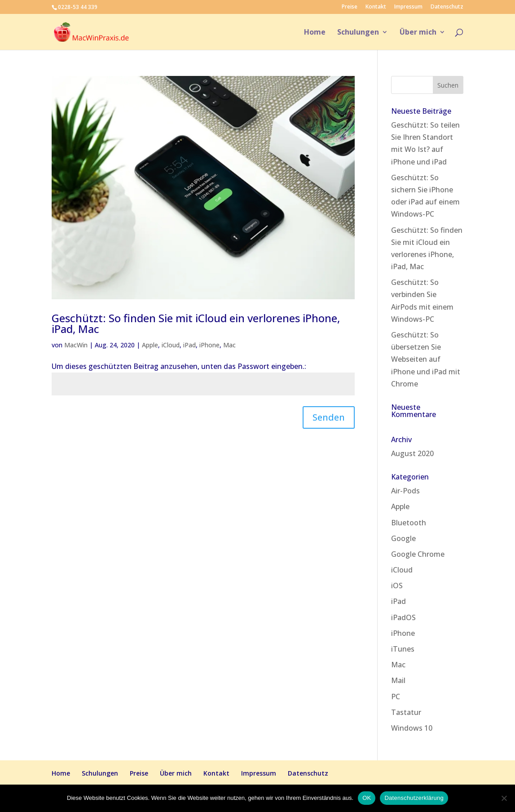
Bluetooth (409, 523)
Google (403, 538)
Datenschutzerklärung (414, 798)
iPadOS (403, 617)
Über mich (418, 33)
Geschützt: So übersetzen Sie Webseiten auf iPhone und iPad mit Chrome (426, 359)
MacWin (76, 345)
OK (367, 798)
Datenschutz (447, 7)
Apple (150, 345)
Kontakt (376, 7)
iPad (189, 345)
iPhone (209, 345)
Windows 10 (412, 728)
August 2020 (412, 453)
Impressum (408, 7)
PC (396, 697)
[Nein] (504, 798)
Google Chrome (418, 554)
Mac (229, 345)
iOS (397, 586)
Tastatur (406, 712)
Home (315, 33)
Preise (350, 7)
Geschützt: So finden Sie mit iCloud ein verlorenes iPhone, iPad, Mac (196, 323)
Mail (398, 680)
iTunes (403, 649)
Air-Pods (405, 491)
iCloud (171, 345)
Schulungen (358, 33)
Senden (329, 417)
